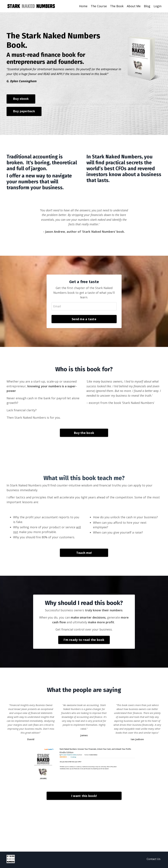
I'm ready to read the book (84, 641)
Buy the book (84, 434)
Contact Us (154, 861)
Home (83, 6)
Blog (147, 6)
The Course (99, 6)
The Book (117, 6)
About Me (134, 6)
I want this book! (84, 797)
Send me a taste (84, 320)
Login (157, 6)
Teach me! (84, 554)
